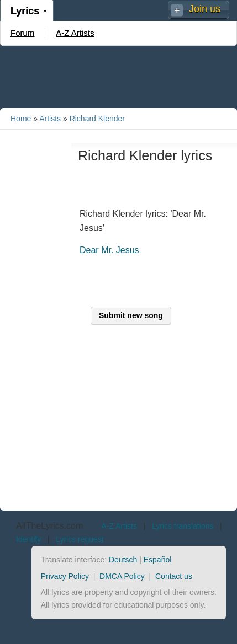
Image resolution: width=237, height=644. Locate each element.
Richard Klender (97, 119)
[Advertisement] (119, 76)
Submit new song (131, 315)
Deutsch (123, 560)
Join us (205, 9)
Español (158, 560)
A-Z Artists (75, 33)
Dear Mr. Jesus (109, 250)
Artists (50, 119)
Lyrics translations (183, 526)
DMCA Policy (122, 576)
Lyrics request (80, 539)
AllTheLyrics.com (49, 526)
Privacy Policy (65, 576)
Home (21, 119)
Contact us (174, 576)
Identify (28, 539)
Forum (22, 33)
